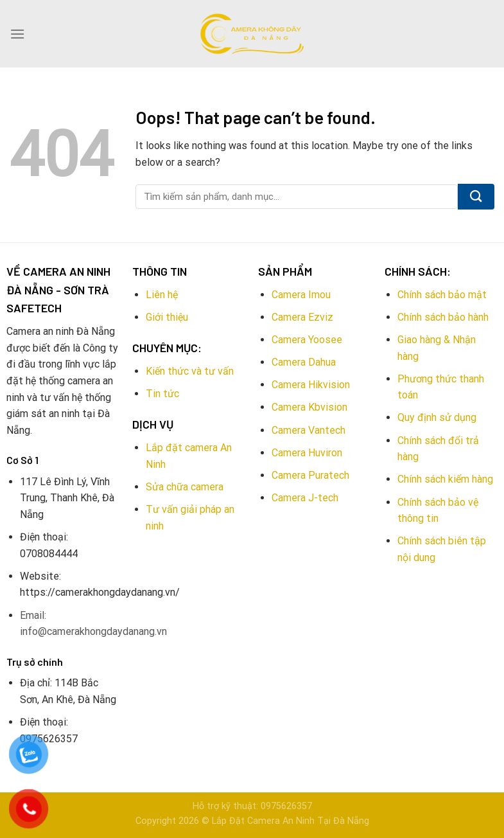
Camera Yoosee (307, 340)
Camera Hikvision (311, 385)
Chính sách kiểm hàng (445, 479)
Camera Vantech (308, 430)
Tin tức (162, 394)
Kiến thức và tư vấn (190, 371)
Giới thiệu (167, 317)
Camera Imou (301, 295)
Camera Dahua (304, 362)
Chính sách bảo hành (443, 317)
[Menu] (17, 34)
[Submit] (476, 197)
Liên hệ (162, 295)
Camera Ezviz (302, 317)
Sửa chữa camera (185, 487)
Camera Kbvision (309, 407)
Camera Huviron (307, 453)
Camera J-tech (305, 498)
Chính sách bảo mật (442, 295)
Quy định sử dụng (437, 417)
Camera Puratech (310, 475)
